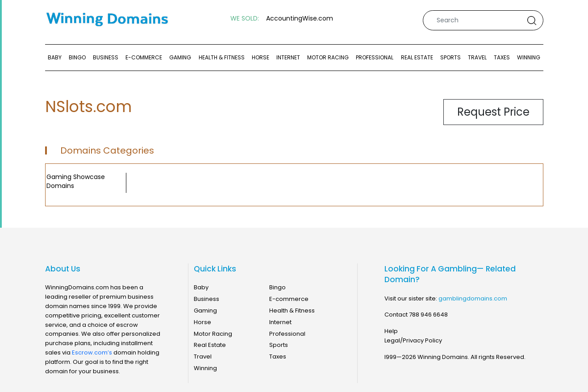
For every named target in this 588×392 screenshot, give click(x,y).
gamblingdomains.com (473, 298)
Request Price (493, 112)
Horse (261, 57)
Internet (288, 57)
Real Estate (417, 57)
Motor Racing (328, 57)
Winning (529, 57)
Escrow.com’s (92, 352)
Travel (477, 57)
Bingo (77, 57)
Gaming (180, 57)
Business (106, 57)
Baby (55, 57)
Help (391, 331)
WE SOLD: (245, 19)
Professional (375, 57)
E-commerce (144, 57)
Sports (450, 57)
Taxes (502, 57)
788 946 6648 (428, 315)
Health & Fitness (222, 57)
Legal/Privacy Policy (413, 340)
